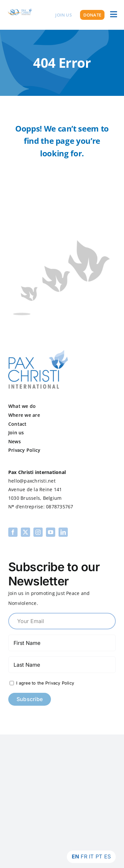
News (15, 441)
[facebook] (13, 532)
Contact (18, 424)
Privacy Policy (24, 450)
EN (75, 856)
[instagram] (38, 532)
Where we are (24, 415)
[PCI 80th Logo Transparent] (20, 8)
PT (99, 856)
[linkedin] (63, 532)
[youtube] (51, 532)
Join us (16, 433)
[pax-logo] (38, 353)
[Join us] (63, 15)
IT (91, 856)
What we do (22, 406)
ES (107, 856)
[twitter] (25, 532)
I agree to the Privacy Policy (44, 683)
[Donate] (92, 15)
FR (84, 856)
